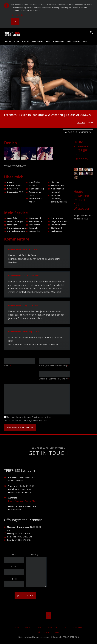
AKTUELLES (78, 627)
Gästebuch (43, 633)
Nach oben (49, 616)
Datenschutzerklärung (29, 637)
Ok (15, 22)
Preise (39, 627)
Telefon (14, 579)
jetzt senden (25, 595)
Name (15, 554)
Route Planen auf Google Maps (23, 501)
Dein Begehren (36, 554)
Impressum (45, 637)
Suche (91, 32)
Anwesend (53, 627)
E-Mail (15, 567)
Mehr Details (17, 15)
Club (28, 627)
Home (16, 627)
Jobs (57, 633)
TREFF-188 (81, 123)
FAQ (66, 627)
